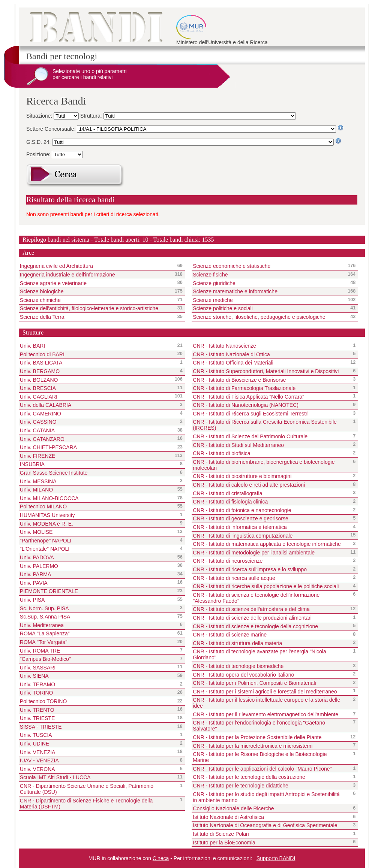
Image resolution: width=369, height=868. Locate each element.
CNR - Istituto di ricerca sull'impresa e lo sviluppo (250, 569)
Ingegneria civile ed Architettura (95, 266)
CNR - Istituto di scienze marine (230, 635)
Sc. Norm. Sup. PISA (44, 608)
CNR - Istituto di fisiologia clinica (230, 502)
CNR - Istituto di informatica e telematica (240, 527)
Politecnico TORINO (43, 701)
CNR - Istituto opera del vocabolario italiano (243, 675)
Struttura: (92, 116)
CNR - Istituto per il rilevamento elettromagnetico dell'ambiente (265, 714)
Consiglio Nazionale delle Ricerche (233, 808)
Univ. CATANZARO (42, 439)
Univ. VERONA (37, 769)
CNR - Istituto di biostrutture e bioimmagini (242, 476)
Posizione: (39, 154)
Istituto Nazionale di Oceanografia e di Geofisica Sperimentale (265, 825)
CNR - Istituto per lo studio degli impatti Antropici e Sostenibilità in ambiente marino (266, 797)
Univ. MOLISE (36, 532)
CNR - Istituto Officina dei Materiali (233, 363)
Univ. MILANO (36, 490)
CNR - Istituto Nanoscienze (224, 346)
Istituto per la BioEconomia (224, 843)
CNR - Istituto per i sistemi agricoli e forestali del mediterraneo (265, 692)
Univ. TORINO (37, 693)
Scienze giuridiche (268, 283)
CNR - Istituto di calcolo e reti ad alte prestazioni (249, 485)
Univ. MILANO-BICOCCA (49, 498)
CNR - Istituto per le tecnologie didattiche (240, 786)
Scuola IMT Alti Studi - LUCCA (55, 777)
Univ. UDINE (34, 744)
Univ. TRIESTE (37, 718)
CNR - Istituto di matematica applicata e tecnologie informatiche (267, 544)
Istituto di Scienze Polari (221, 834)
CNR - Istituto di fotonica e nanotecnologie (242, 510)
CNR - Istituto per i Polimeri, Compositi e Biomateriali (254, 683)
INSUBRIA (32, 464)
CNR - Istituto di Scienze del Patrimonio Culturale (250, 436)
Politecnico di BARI (42, 354)
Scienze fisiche (268, 275)
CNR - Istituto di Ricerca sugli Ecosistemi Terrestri (251, 414)
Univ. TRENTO (37, 710)
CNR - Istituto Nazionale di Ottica (231, 354)
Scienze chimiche (95, 300)
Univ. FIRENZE (38, 456)
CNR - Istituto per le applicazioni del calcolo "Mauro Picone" (262, 769)
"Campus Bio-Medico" (45, 659)
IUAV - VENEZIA (39, 760)
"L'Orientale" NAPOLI (45, 549)
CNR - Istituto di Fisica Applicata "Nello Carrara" (248, 397)
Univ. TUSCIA (36, 735)
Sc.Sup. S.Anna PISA (45, 617)
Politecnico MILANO (43, 506)
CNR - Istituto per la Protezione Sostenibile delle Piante (257, 737)
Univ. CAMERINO (40, 414)
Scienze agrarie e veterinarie (95, 283)
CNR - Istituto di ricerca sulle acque (234, 578)
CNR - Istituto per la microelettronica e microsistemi (253, 746)
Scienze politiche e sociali (268, 308)
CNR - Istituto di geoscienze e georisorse (240, 518)
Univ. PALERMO (39, 566)
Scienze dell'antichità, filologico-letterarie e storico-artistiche (95, 308)
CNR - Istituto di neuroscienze (228, 561)
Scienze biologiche (95, 291)
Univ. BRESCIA (38, 388)
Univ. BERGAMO (40, 371)
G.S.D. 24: (39, 142)
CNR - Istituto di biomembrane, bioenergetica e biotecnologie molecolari (264, 465)
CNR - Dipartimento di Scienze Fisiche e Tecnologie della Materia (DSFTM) (86, 804)
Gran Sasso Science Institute (54, 473)
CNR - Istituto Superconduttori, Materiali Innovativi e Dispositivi (266, 371)
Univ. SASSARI (38, 668)
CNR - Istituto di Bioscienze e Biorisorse (239, 380)
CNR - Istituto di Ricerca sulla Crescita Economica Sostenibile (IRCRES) (265, 425)
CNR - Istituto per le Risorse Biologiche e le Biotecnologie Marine (260, 757)
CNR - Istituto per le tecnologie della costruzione (249, 777)
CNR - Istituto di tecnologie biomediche (238, 666)
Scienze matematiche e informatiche (268, 291)
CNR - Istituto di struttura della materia (237, 643)
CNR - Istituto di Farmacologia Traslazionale (244, 388)
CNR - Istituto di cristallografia (227, 493)
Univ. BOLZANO (39, 380)
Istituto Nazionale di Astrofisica (228, 817)
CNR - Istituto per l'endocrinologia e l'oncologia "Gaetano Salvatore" (259, 726)
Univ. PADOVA (37, 557)
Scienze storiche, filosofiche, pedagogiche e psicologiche (268, 317)
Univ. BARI (32, 346)
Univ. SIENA (34, 676)
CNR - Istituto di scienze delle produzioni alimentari (252, 618)
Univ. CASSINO (38, 422)
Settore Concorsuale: (52, 129)
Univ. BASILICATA (41, 363)
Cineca (161, 858)
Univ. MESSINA (38, 481)
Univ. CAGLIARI (39, 397)
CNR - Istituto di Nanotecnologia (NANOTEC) (246, 405)
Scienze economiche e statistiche (268, 266)
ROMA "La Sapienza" (45, 633)
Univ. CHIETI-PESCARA (48, 447)
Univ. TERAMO (37, 684)
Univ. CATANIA (37, 430)
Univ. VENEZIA (38, 752)
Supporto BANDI (276, 858)
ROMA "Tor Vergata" (44, 642)
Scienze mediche (268, 300)
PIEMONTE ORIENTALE (49, 591)
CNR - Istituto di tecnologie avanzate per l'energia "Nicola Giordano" (259, 654)
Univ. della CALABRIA (46, 405)
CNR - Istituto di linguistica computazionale (243, 536)
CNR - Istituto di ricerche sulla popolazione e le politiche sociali (266, 586)
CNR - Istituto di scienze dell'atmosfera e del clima (251, 609)
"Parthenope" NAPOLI (46, 541)
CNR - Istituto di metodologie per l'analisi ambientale (254, 553)
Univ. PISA (32, 600)
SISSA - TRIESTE (41, 727)
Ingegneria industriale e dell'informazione (95, 275)
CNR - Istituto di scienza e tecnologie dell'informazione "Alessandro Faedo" (256, 598)
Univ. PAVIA (34, 583)
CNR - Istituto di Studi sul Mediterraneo (238, 445)
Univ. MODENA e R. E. (46, 524)
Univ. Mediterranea (42, 625)
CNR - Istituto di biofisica (221, 453)
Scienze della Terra (95, 317)
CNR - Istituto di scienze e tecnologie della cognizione (255, 626)
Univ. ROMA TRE (40, 651)
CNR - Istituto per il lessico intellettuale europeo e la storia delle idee (266, 703)
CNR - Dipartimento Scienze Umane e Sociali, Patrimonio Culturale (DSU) (87, 789)
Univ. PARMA (36, 574)
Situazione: (40, 116)
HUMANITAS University (47, 515)
